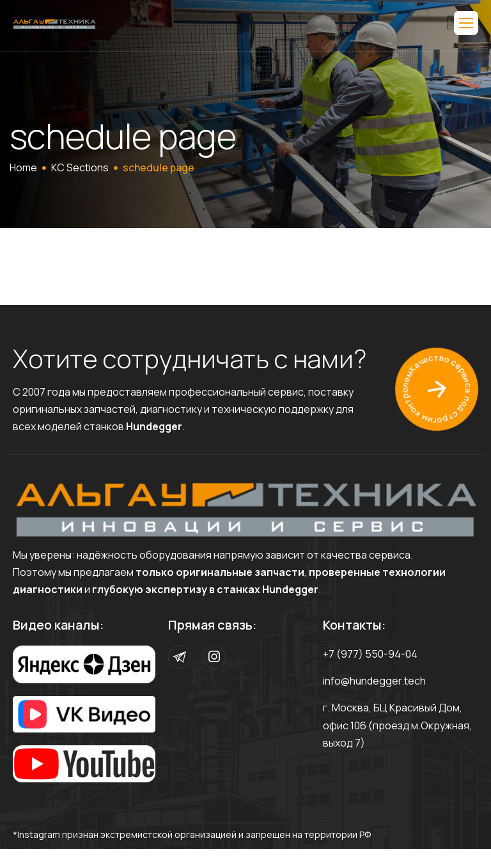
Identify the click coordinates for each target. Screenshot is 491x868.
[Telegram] (180, 657)
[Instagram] (214, 657)
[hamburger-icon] (466, 23)
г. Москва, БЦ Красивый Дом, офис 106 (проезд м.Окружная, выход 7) (397, 725)
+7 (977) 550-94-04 (370, 654)
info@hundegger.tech (374, 681)
